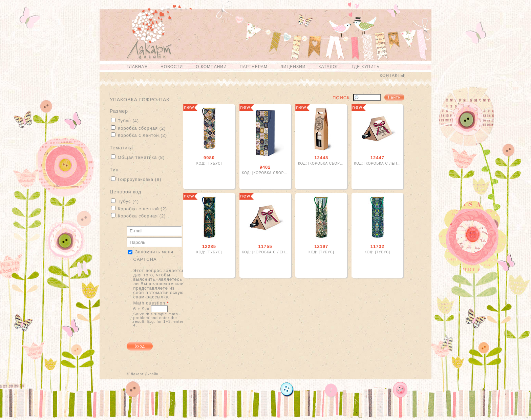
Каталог (328, 67)
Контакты (392, 76)
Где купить (365, 67)
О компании (211, 67)
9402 (265, 167)
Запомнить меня (154, 252)
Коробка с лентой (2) (142, 135)
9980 (209, 158)
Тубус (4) (128, 121)
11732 (377, 246)
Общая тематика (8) (141, 157)
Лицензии (293, 67)
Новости (172, 67)
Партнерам (254, 67)
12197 (321, 246)
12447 (377, 158)
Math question (151, 303)
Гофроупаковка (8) (140, 179)
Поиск (341, 98)
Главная (137, 67)
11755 (265, 246)
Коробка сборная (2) (142, 128)
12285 (209, 246)
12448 (321, 158)
